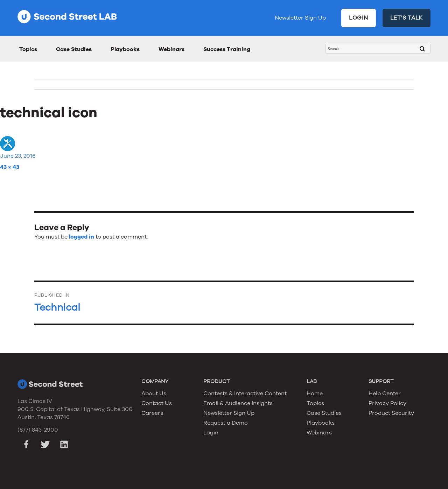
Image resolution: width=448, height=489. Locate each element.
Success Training (227, 49)
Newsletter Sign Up (300, 18)
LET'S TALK (407, 18)
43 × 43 (10, 167)
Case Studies (74, 49)
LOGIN (359, 18)
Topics (28, 49)
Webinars (171, 49)
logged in (82, 237)
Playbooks (125, 49)
